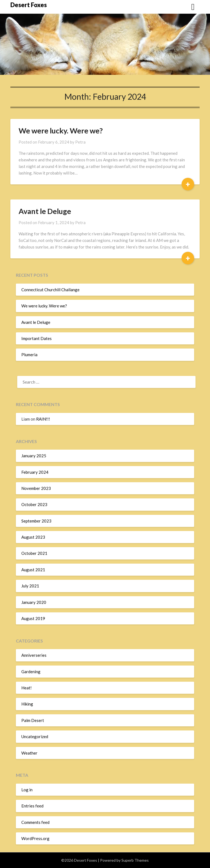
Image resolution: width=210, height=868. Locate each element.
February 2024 (35, 472)
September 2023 (36, 521)
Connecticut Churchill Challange (50, 290)
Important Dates (37, 338)
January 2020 (34, 602)
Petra (80, 142)
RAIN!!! (43, 419)
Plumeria (29, 355)
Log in (27, 790)
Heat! (27, 688)
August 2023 (33, 537)
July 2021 (30, 586)
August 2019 (33, 618)
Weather (29, 753)
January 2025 (34, 456)
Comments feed (35, 822)
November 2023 (36, 488)
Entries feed (32, 806)
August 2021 (33, 570)
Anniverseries (34, 655)
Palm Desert (33, 720)
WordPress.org (35, 838)
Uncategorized (35, 736)
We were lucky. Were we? (61, 131)
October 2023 (34, 504)
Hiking (27, 704)
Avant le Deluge (45, 211)
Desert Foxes (29, 5)
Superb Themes (135, 860)
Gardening (31, 672)
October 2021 (34, 553)
